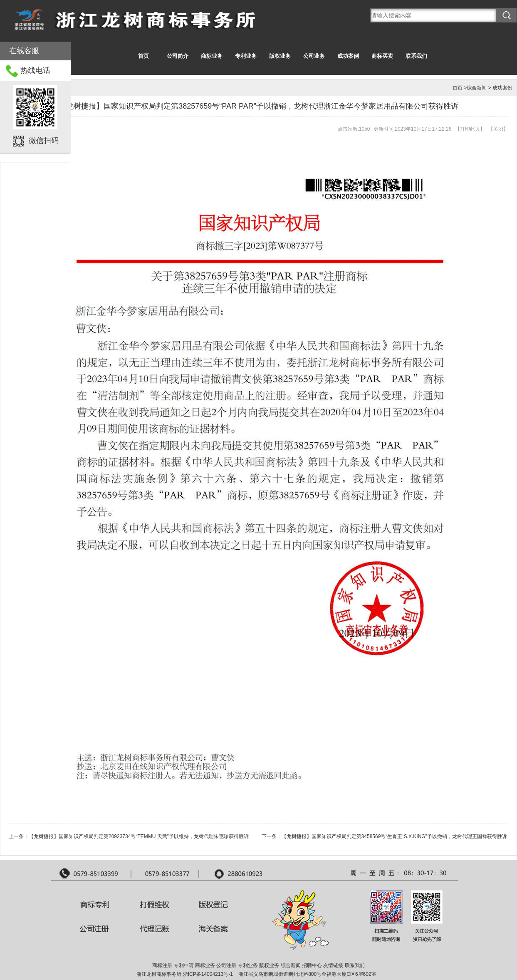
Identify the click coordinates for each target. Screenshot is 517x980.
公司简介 (178, 56)
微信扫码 (44, 141)
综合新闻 (477, 88)
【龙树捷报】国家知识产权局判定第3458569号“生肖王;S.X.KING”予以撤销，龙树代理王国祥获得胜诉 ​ (395, 836)
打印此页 (470, 129)
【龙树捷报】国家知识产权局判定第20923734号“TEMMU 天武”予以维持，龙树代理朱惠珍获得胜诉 (139, 836)
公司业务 (314, 56)
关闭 (498, 129)
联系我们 (416, 56)
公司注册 (226, 965)
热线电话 (35, 70)
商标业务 (212, 56)
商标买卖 (382, 56)
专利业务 (246, 56)
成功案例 (348, 56)
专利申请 (184, 965)
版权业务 (280, 56)
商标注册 (162, 965)
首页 (143, 56)
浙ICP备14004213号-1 (208, 974)
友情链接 (333, 965)
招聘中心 (312, 965)
